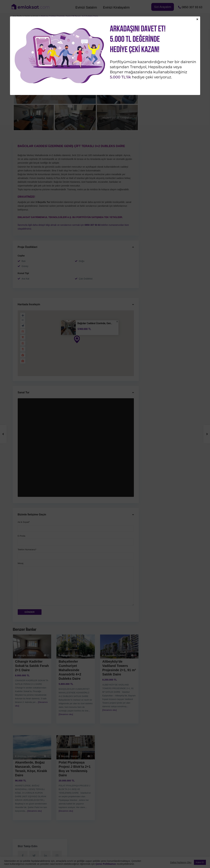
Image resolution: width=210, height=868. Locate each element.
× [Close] (197, 19)
